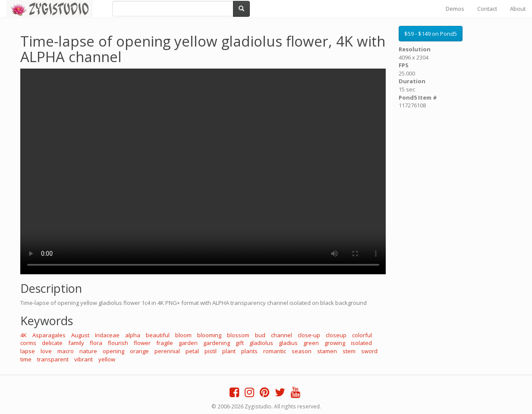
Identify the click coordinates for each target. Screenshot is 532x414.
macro (66, 351)
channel (282, 335)
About (518, 9)
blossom (238, 335)
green (311, 343)
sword (369, 351)
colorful (362, 335)
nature (88, 351)
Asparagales (49, 335)
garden (188, 343)
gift (240, 343)
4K (24, 335)
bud (260, 335)
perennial (167, 351)
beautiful (158, 335)
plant (229, 351)
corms (28, 343)
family (76, 343)
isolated (361, 343)
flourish (118, 343)
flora (96, 343)
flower (142, 343)
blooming (209, 335)
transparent (53, 359)
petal (192, 351)
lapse (28, 351)
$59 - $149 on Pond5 (431, 34)
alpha (133, 335)
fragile (165, 343)
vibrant (83, 359)
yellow (107, 359)
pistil (211, 351)
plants (249, 351)
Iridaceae (107, 335)
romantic (275, 351)
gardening (217, 343)
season (302, 351)
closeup (336, 335)
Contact (487, 9)
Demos (455, 9)
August (80, 335)
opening (113, 351)
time (26, 359)
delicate (52, 343)
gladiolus (261, 343)
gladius (288, 343)
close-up (309, 335)
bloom (183, 335)
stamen (327, 351)
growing (335, 343)
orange (139, 351)
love (46, 351)
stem (349, 351)
